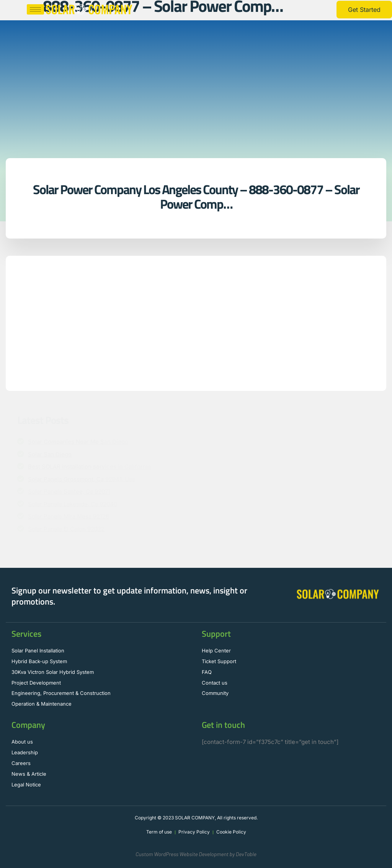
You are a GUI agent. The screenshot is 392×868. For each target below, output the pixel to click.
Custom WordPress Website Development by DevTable (196, 854)
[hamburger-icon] (35, 9)
